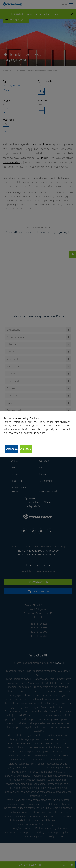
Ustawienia (12, 449)
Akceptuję (26, 449)
